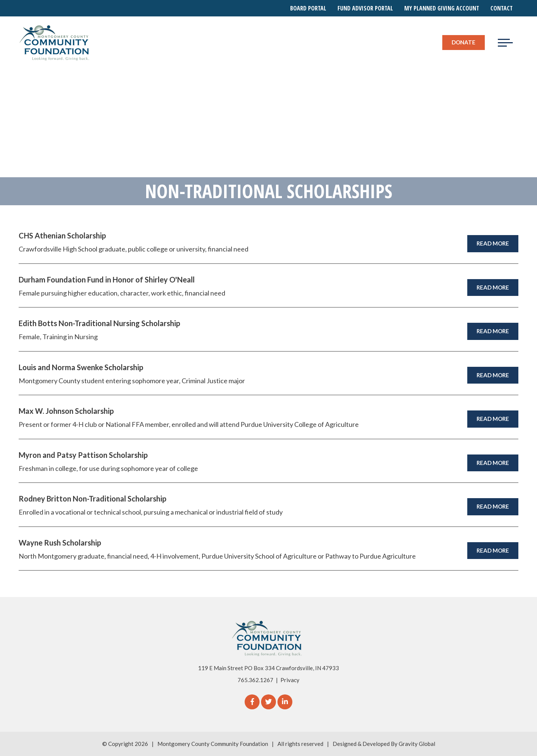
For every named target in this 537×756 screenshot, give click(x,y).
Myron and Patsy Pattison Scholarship (83, 455)
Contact (502, 8)
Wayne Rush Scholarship (60, 543)
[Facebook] (252, 702)
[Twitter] (268, 702)
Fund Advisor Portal (365, 8)
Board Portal (308, 8)
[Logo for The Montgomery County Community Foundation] (55, 43)
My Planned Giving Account (442, 8)
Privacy (290, 680)
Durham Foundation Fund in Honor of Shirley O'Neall (107, 279)
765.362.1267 (255, 680)
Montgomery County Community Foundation (213, 744)
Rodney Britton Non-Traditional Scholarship (92, 499)
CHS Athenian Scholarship (62, 235)
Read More (493, 243)
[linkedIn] (285, 702)
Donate (464, 42)
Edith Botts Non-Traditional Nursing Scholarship (99, 323)
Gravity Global (417, 744)
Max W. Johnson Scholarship (66, 411)
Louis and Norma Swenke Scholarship (81, 367)
